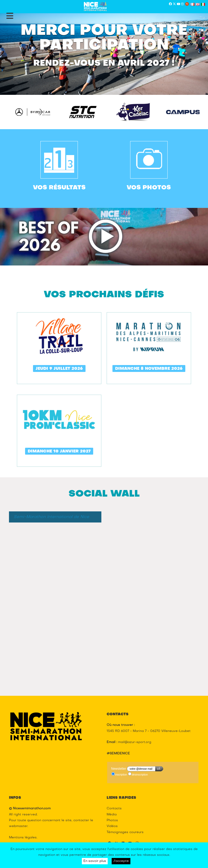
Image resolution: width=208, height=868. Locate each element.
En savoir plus (95, 861)
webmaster (18, 826)
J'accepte (121, 861)
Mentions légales (23, 838)
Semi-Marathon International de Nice (51, 517)
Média (112, 815)
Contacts (114, 809)
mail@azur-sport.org (135, 742)
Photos (112, 820)
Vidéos (112, 826)
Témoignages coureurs (125, 832)
